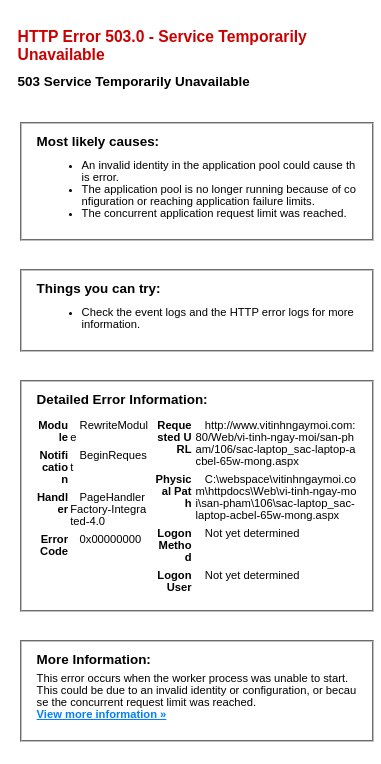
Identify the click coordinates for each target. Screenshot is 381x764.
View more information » (102, 714)
